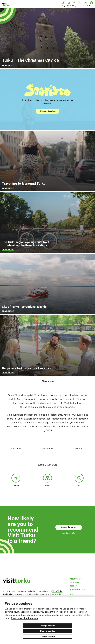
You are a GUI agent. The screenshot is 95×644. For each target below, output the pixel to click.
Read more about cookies (24, 618)
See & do (79, 443)
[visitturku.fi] (17, 582)
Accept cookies (48, 626)
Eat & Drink (47, 443)
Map (47, 480)
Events (16, 480)
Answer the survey (69, 527)
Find (79, 480)
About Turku (16, 443)
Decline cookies (48, 631)
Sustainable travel (47, 460)
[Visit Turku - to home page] (6, 4)
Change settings (47, 636)
